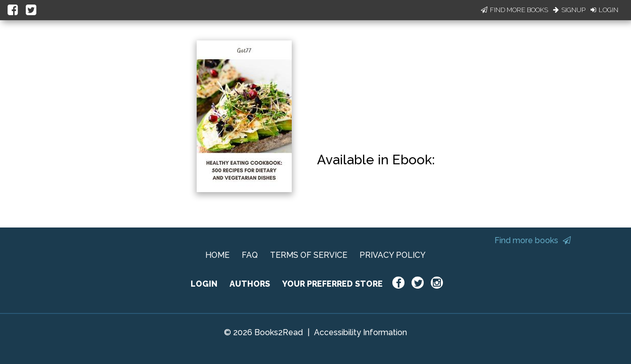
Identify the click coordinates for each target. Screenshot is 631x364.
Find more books (533, 240)
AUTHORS (250, 284)
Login (604, 10)
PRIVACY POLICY (393, 255)
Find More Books (514, 10)
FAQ (250, 255)
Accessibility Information (360, 332)
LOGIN (204, 284)
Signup (569, 10)
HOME (217, 255)
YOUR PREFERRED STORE (332, 284)
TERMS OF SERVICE (309, 255)
